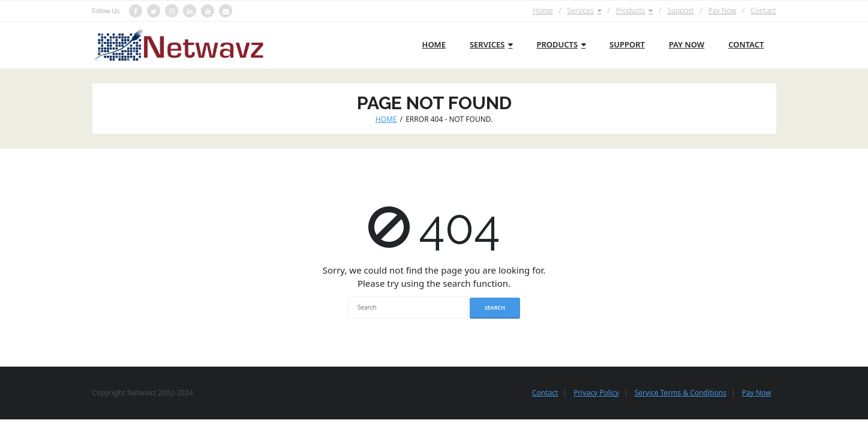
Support (680, 10)
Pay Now (723, 10)
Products (630, 10)
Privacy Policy (596, 393)
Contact (763, 10)
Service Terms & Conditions (681, 393)
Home (543, 10)
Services (580, 10)
